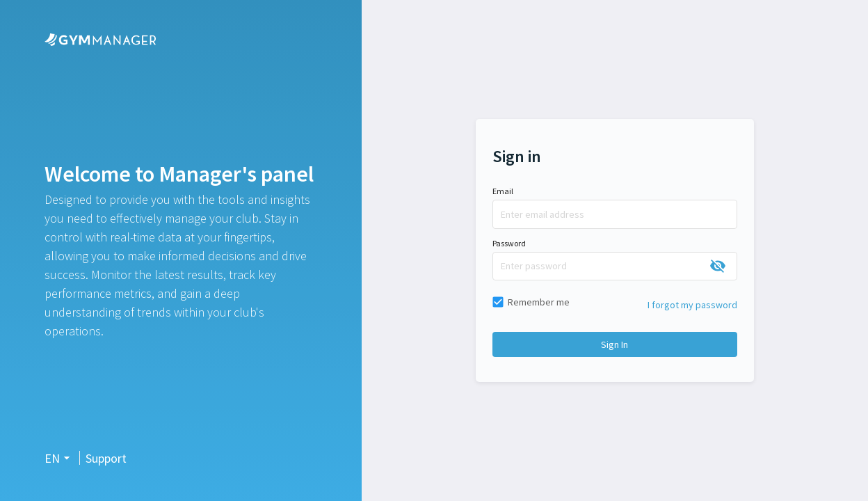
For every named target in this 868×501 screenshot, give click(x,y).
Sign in (615, 344)
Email (503, 191)
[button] (59, 458)
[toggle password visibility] (718, 266)
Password (509, 243)
